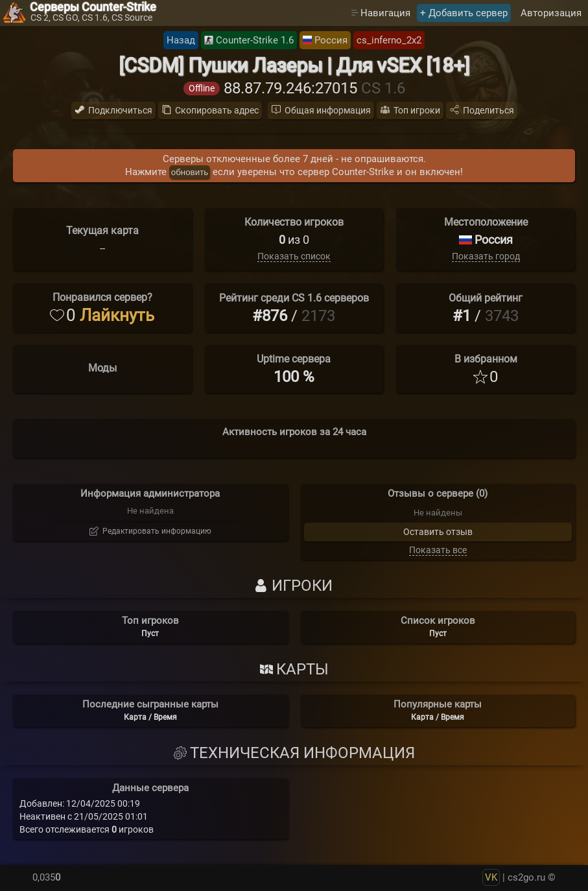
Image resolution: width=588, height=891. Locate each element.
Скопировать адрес (217, 110)
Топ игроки (417, 110)
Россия (331, 40)
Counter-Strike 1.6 (255, 40)
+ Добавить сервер (464, 13)
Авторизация (551, 13)
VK (491, 877)
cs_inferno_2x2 (389, 40)
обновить (190, 172)
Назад (181, 40)
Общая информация (328, 110)
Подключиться (120, 110)
